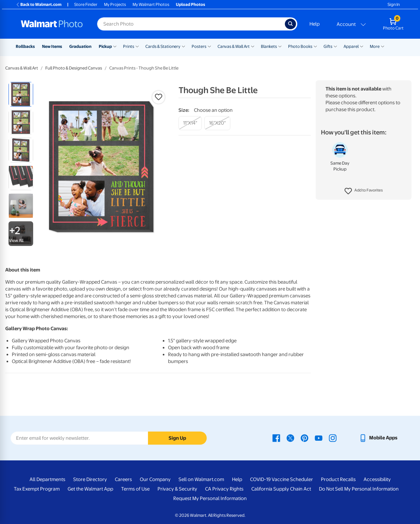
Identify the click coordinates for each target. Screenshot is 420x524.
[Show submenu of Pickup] (115, 46)
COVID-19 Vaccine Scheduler (282, 479)
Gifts (328, 46)
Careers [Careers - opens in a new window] (123, 479)
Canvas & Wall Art (234, 46)
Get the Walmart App (90, 489)
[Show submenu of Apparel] (362, 46)
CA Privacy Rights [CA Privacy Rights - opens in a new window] (224, 489)
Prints (129, 46)
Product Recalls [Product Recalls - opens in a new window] (338, 479)
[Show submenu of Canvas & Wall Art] (253, 46)
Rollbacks (25, 46)
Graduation (80, 46)
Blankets (269, 46)
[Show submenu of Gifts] (335, 46)
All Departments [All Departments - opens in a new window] (47, 479)
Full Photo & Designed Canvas (74, 68)
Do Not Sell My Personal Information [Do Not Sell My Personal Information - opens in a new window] (359, 489)
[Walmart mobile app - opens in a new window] (378, 438)
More (375, 46)
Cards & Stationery (163, 46)
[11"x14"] (190, 123)
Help (315, 24)
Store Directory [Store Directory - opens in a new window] (90, 479)
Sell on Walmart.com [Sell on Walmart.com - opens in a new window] (201, 479)
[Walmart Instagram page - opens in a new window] (333, 438)
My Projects (115, 4)
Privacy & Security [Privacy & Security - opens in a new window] (177, 489)
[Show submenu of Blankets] (280, 46)
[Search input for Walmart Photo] (191, 24)
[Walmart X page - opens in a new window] (290, 438)
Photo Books (300, 46)
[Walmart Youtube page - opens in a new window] (319, 438)
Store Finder (86, 4)
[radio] (21, 94)
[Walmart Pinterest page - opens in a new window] (304, 438)
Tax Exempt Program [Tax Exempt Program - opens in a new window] (37, 489)
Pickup (105, 46)
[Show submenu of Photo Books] (315, 46)
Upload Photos (190, 4)
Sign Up (177, 438)
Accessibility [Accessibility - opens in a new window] (377, 479)
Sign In (394, 4)
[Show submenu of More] (383, 46)
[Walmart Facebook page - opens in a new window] (276, 438)
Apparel (351, 46)
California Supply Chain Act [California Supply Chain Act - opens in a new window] (281, 489)
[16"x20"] (217, 123)
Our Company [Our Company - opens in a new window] (155, 479)
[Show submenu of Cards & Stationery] (183, 46)
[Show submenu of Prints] (137, 46)
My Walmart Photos (151, 4)
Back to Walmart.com (39, 4)
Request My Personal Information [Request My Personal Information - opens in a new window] (210, 498)
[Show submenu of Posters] (209, 46)
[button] (364, 191)
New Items (52, 46)
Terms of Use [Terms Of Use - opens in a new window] (135, 489)
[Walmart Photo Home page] (52, 24)
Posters (199, 46)
